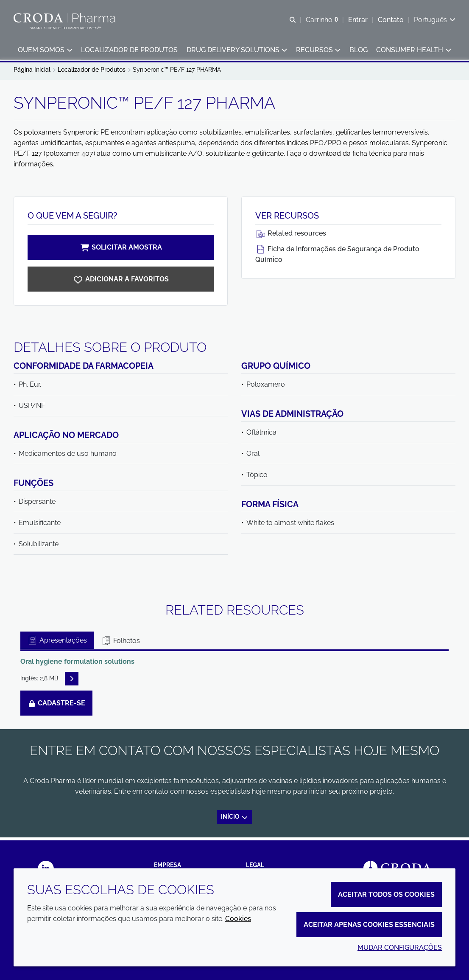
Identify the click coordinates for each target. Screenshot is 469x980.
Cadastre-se (56, 706)
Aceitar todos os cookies (386, 894)
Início (235, 820)
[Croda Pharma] (66, 18)
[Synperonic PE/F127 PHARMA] (121, 282)
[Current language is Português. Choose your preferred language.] (435, 20)
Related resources (291, 236)
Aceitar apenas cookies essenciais (369, 925)
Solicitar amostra (121, 250)
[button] (45, 51)
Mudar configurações (400, 948)
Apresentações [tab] (57, 643)
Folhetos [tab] (120, 644)
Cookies (238, 919)
